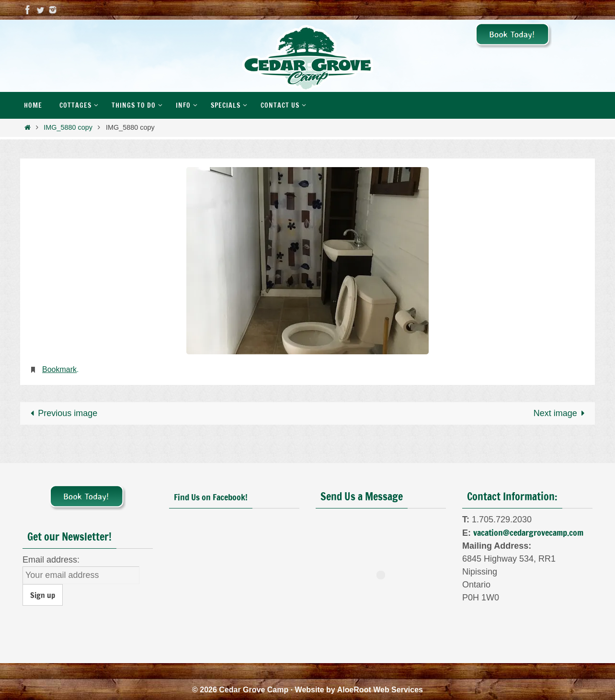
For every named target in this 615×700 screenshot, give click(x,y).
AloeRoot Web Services (380, 690)
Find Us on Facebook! (211, 497)
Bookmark (59, 369)
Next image (561, 413)
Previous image (62, 413)
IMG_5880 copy (68, 127)
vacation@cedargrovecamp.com (528, 532)
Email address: (51, 560)
